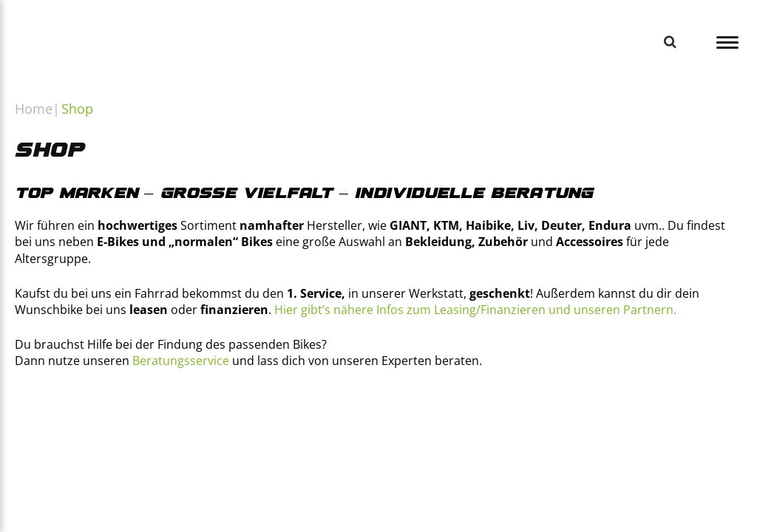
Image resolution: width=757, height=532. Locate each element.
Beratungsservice (181, 361)
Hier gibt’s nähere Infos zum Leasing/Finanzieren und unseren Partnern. (475, 310)
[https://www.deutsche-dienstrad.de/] (522, 426)
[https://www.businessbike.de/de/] (139, 426)
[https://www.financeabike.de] (235, 426)
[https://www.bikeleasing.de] (331, 426)
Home (34, 109)
